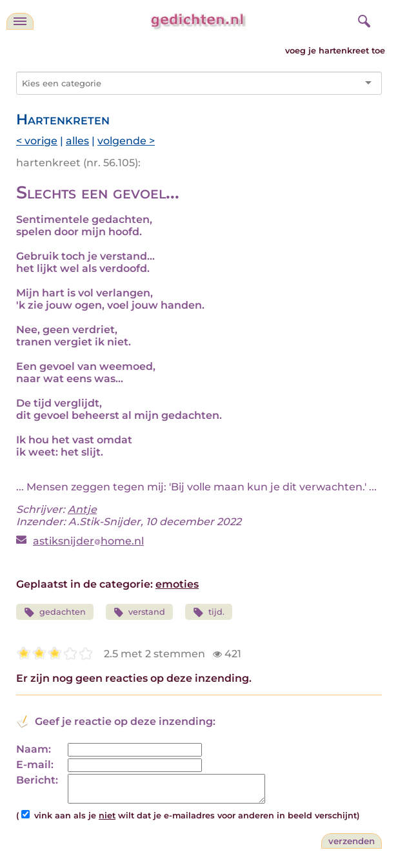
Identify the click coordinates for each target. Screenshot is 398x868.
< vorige (37, 141)
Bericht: (37, 780)
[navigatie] (20, 21)
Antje (82, 509)
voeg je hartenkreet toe (335, 51)
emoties (177, 584)
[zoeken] (363, 19)
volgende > (126, 141)
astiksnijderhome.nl (88, 541)
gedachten (55, 612)
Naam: (34, 749)
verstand (140, 612)
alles (77, 141)
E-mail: (35, 765)
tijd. (209, 612)
